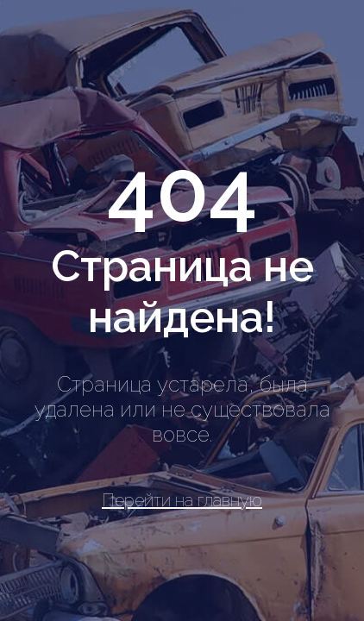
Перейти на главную (182, 500)
